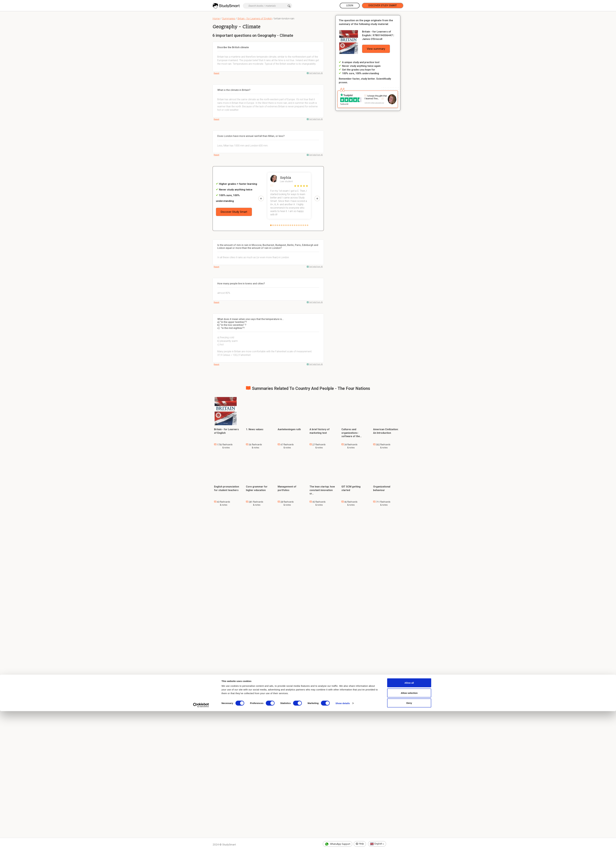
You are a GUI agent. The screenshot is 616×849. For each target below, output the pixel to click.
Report (217, 73)
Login (350, 5)
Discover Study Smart (383, 5)
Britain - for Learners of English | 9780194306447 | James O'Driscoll (378, 35)
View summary (376, 49)
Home (216, 18)
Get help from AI (316, 73)
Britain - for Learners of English (255, 18)
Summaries (229, 18)
